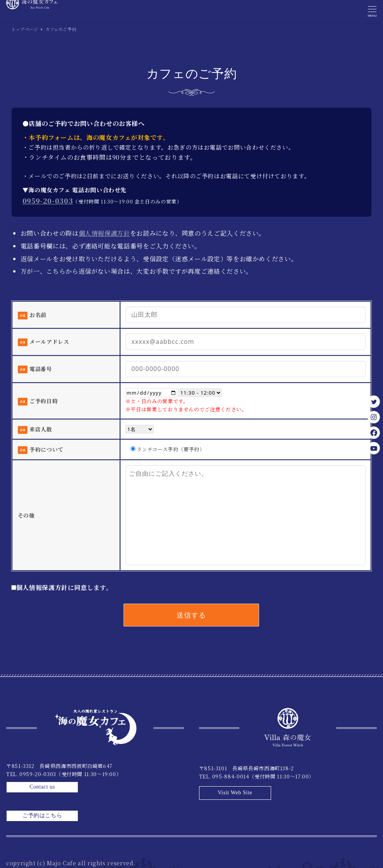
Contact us (153, 772)
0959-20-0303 (48, 200)
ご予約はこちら (153, 791)
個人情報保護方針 (104, 233)
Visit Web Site (346, 772)
